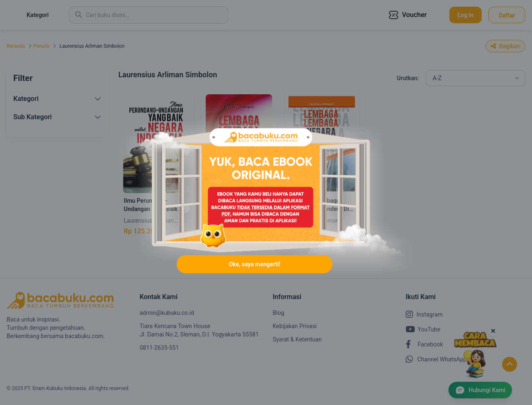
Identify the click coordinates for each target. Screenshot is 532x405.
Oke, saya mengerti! (254, 265)
